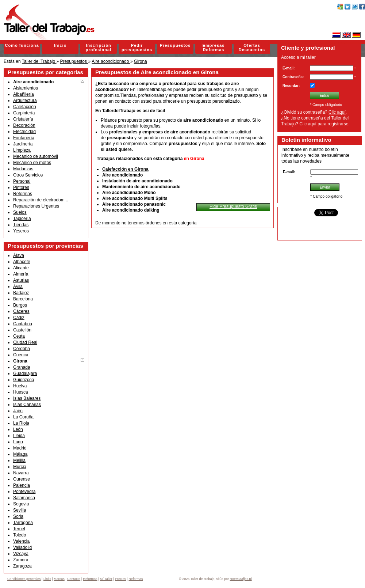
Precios (120, 579)
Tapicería (22, 219)
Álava (19, 255)
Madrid (20, 448)
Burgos (20, 305)
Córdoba (22, 349)
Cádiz (19, 318)
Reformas (23, 194)
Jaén (18, 411)
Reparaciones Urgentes (36, 206)
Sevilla (20, 510)
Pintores (21, 187)
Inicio (60, 45)
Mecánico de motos (32, 163)
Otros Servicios (28, 175)
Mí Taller (106, 579)
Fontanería (24, 138)
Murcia (20, 467)
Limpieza (22, 150)
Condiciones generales (24, 579)
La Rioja (21, 423)
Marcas (59, 579)
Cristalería (23, 119)
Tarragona (23, 523)
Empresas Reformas (214, 48)
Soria (18, 516)
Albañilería (24, 94)
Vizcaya (21, 554)
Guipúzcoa (24, 380)
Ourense (22, 479)
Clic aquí (337, 112)
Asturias (21, 280)
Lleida (19, 436)
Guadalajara (25, 373)
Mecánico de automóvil (36, 156)
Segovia (21, 504)
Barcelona (23, 299)
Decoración (24, 125)
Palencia (22, 485)
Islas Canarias (27, 405)
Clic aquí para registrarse (324, 124)
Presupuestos (175, 45)
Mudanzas (23, 169)
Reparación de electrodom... (41, 200)
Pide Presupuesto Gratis (233, 206)
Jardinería (23, 144)
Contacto (74, 579)
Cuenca (21, 355)
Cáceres (21, 311)
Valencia (21, 541)
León (18, 429)
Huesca (21, 392)
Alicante (21, 268)
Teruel (19, 529)
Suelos (20, 212)
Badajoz (21, 293)
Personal (22, 181)
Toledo (20, 535)
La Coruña (23, 417)
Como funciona (22, 45)
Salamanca (24, 498)
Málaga (20, 454)
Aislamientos (26, 88)
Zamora (21, 560)
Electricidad (24, 132)
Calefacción (25, 107)
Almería (21, 274)
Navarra (21, 473)
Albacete (22, 262)
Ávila (18, 287)
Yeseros (21, 231)
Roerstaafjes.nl (241, 579)
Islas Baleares (27, 398)
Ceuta (19, 336)
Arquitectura (25, 100)
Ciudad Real (25, 342)
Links (47, 579)
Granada (22, 367)
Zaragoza (22, 566)
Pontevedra (24, 492)
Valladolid (22, 547)
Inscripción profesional (99, 48)
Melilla (19, 460)
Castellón (22, 330)
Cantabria (23, 324)
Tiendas (21, 225)
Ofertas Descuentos (252, 48)
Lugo (18, 442)
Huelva (20, 386)
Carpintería (24, 113)
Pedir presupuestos (137, 48)
